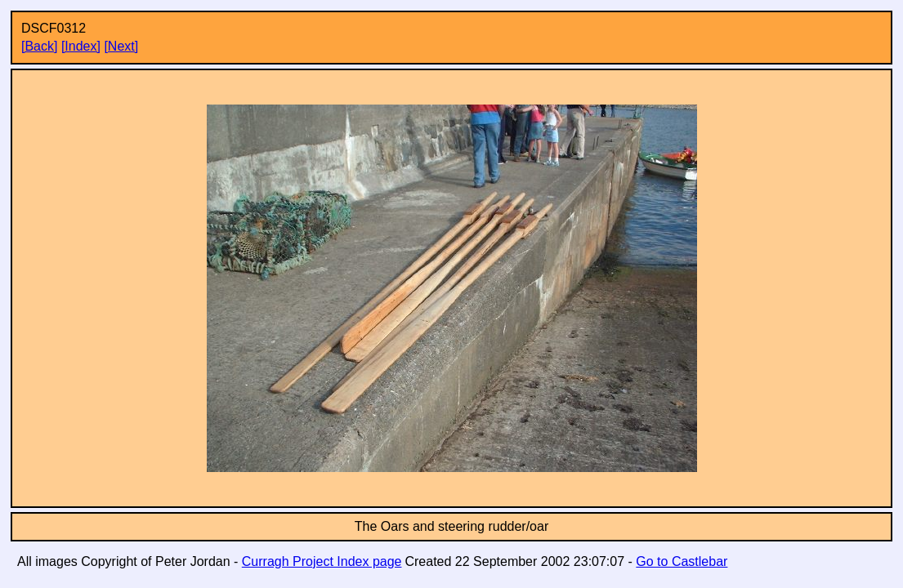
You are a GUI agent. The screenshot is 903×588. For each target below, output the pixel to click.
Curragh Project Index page (322, 561)
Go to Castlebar (682, 561)
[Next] (121, 46)
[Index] (81, 46)
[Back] (39, 46)
